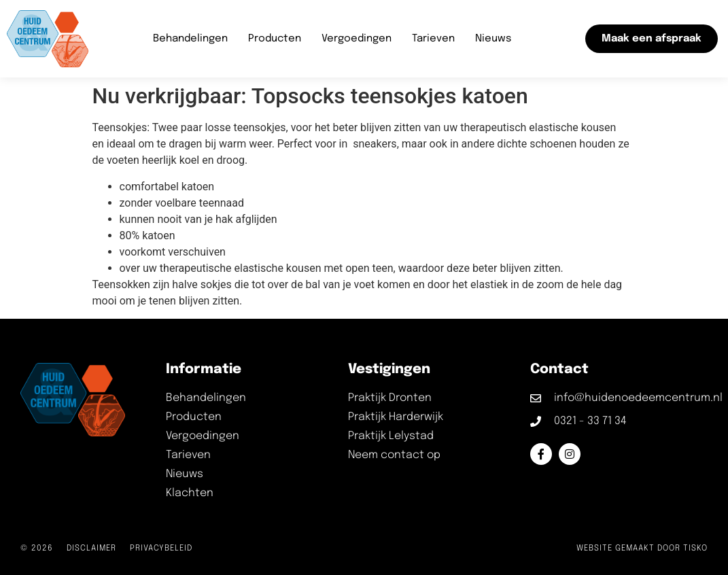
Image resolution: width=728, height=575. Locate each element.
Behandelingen (190, 39)
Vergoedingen (357, 39)
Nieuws (493, 39)
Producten (275, 39)
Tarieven (433, 39)
